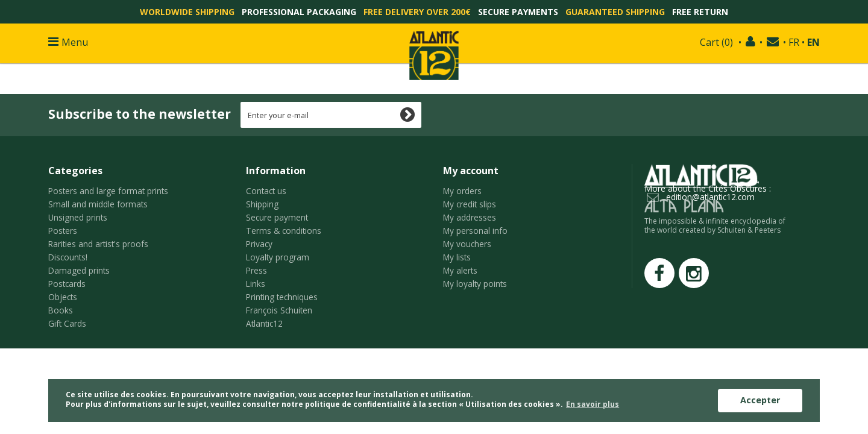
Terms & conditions (284, 231)
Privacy (259, 244)
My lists (457, 257)
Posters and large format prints (108, 191)
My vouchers (467, 244)
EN (813, 42)
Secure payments (518, 12)
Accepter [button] (760, 400)
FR (794, 42)
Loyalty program (278, 257)
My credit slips (470, 204)
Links (256, 284)
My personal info (475, 231)
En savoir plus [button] (593, 404)
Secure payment (277, 217)
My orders (462, 191)
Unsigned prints (78, 217)
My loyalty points (475, 284)
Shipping (262, 204)
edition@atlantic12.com (710, 197)
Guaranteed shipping (615, 12)
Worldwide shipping (187, 12)
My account (471, 171)
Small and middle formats (98, 204)
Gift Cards (67, 323)
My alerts (460, 270)
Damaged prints (79, 270)
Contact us (266, 191)
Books (61, 310)
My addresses (470, 217)
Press (256, 270)
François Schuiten (279, 310)
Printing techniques (282, 297)
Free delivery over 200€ (417, 12)
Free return (700, 12)
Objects (63, 297)
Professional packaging (299, 12)
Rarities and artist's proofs (98, 244)
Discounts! (68, 257)
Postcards (67, 284)
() (716, 42)
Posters (63, 231)
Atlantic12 (264, 323)
